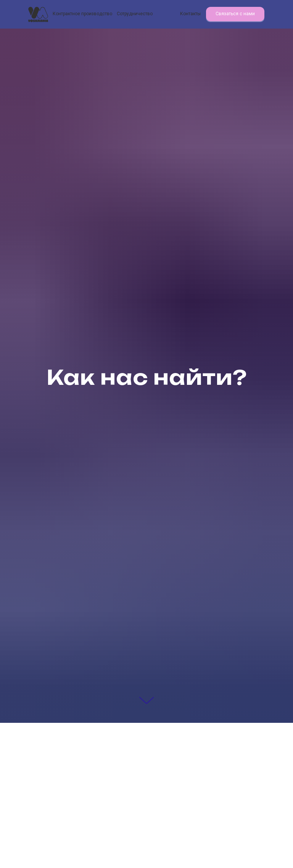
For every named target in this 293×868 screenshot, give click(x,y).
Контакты (190, 14)
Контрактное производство (82, 14)
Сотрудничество (135, 14)
